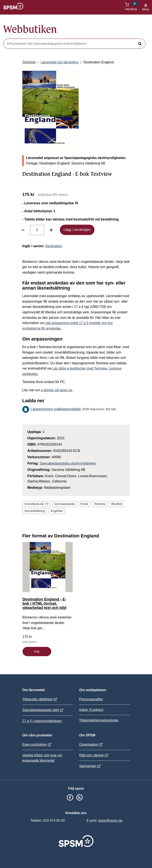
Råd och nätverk (94, 755)
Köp (37, 652)
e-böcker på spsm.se (57, 390)
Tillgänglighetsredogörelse (99, 720)
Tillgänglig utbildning (40, 699)
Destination (54, 246)
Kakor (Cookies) (91, 710)
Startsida (29, 62)
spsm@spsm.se (110, 821)
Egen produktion (37, 744)
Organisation (92, 744)
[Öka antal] (51, 230)
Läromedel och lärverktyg (60, 62)
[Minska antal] (23, 230)
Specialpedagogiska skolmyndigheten (68, 463)
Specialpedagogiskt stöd (43, 710)
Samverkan (91, 766)
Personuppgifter (91, 699)
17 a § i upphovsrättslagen (42, 721)
